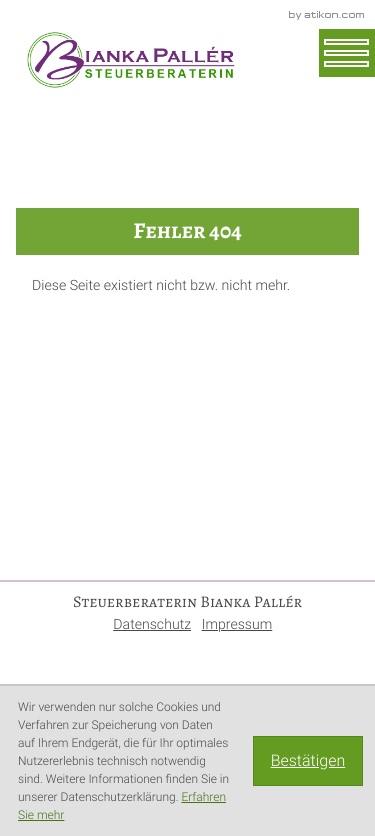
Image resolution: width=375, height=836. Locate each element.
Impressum (237, 625)
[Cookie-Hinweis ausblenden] (308, 761)
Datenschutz (152, 625)
